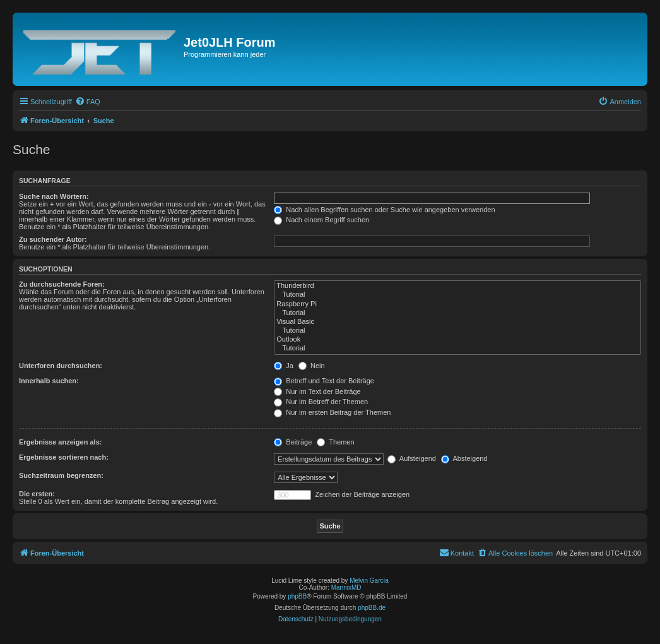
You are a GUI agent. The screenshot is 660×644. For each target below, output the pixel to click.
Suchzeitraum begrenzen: (61, 475)
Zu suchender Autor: (53, 239)
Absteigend (464, 458)
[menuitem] (88, 102)
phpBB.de (372, 608)
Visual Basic (457, 322)
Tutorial (457, 295)
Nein (312, 366)
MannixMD (346, 587)
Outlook (457, 340)
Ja (284, 366)
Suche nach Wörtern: (54, 196)
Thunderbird (457, 286)
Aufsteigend (412, 458)
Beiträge (293, 442)
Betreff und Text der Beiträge (324, 381)
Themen (335, 442)
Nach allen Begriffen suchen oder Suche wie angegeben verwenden (384, 210)
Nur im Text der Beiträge (317, 391)
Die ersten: (37, 494)
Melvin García (369, 581)
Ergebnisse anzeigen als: (60, 442)
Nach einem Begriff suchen (321, 220)
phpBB (297, 596)
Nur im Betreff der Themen (321, 402)
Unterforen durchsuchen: (61, 366)
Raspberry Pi (457, 304)
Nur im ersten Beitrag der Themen (332, 412)
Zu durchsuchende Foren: (62, 284)
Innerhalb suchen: (49, 381)
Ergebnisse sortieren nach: (64, 457)
